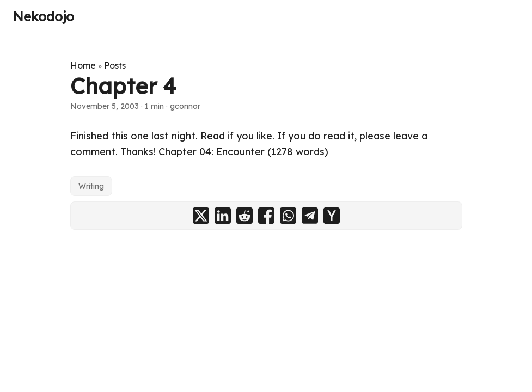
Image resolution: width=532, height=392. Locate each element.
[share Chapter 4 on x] (201, 216)
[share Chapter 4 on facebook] (266, 216)
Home (83, 65)
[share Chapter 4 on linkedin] (223, 216)
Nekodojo (44, 16)
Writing (91, 186)
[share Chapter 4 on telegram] (310, 216)
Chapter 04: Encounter (212, 152)
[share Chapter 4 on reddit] (244, 216)
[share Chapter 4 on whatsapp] (288, 216)
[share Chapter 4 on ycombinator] (332, 216)
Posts (115, 65)
